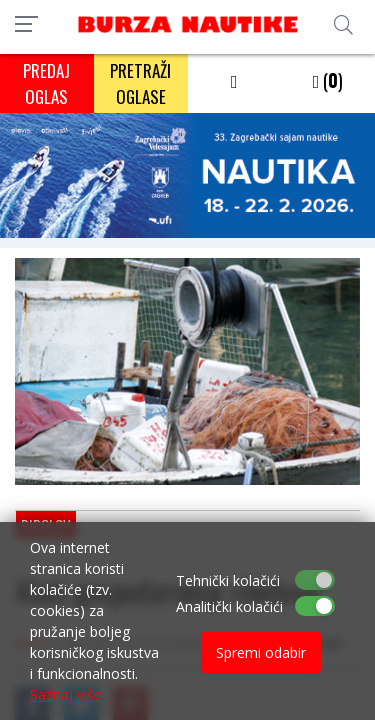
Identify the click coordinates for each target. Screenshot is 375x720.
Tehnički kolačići (228, 580)
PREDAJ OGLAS (46, 83)
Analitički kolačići (229, 606)
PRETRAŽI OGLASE (140, 83)
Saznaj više (66, 694)
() (328, 80)
